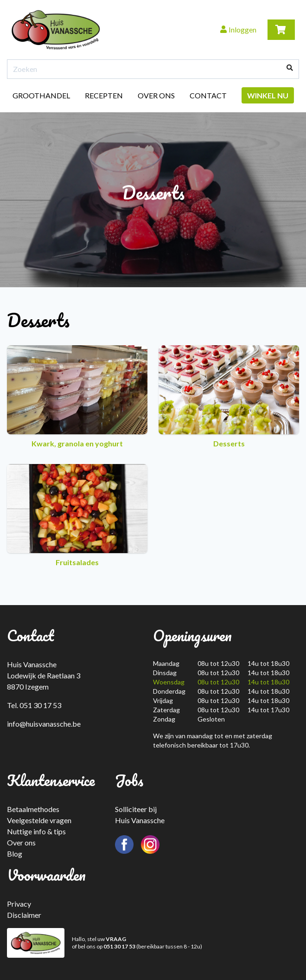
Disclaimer (24, 915)
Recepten (104, 95)
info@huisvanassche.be (44, 724)
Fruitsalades (77, 515)
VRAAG (116, 939)
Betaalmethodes (33, 809)
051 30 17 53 (119, 946)
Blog (15, 854)
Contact (208, 95)
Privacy (19, 904)
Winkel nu (268, 95)
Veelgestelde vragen (39, 820)
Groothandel (41, 95)
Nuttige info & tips (36, 831)
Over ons (156, 95)
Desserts (229, 397)
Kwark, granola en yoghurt (77, 397)
